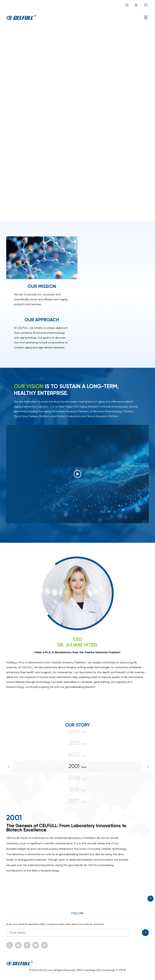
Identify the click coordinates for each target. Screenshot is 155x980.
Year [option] (78, 766)
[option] (78, 844)
